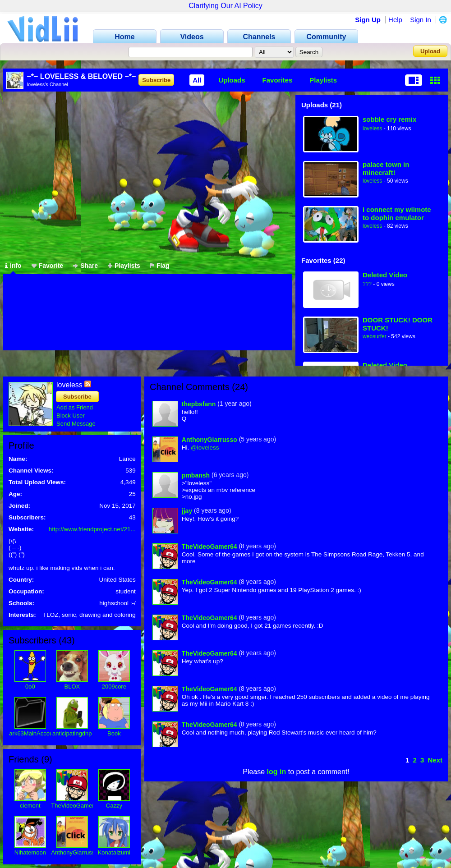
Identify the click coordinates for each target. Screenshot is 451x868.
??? (367, 284)
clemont (30, 806)
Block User (71, 416)
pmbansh (196, 475)
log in (277, 772)
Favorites (278, 80)
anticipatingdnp (72, 733)
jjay (187, 511)
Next (435, 760)
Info (13, 266)
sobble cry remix (389, 119)
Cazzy (114, 806)
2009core (114, 687)
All (197, 80)
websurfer (375, 336)
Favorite (47, 266)
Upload (430, 51)
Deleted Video (385, 275)
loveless (372, 129)
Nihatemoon (30, 852)
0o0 (30, 687)
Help (395, 20)
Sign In (421, 20)
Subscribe (156, 80)
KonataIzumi (114, 852)
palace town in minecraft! (386, 168)
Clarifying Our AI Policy (225, 6)
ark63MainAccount (33, 733)
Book (114, 733)
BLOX (72, 687)
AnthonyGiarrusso (74, 852)
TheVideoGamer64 (76, 806)
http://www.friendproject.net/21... (92, 529)
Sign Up (368, 20)
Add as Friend (75, 407)
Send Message (76, 424)
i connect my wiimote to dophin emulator (397, 214)
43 (67, 640)
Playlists (323, 80)
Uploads (232, 80)
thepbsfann (199, 404)
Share (85, 266)
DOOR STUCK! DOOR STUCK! (398, 324)
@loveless (205, 448)
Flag (160, 266)
